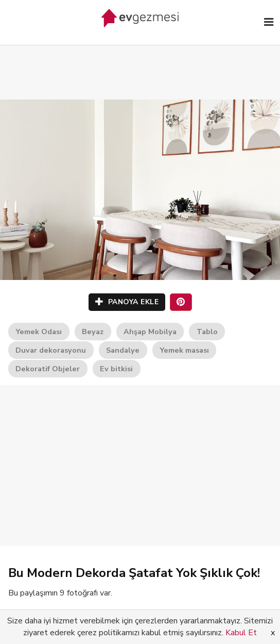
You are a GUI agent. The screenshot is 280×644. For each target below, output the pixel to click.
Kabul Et (241, 633)
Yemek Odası (39, 332)
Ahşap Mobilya (150, 332)
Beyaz (93, 332)
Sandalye (123, 350)
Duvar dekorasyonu (51, 350)
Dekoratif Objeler (48, 369)
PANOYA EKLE (127, 302)
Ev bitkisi (116, 369)
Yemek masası (184, 350)
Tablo (207, 332)
